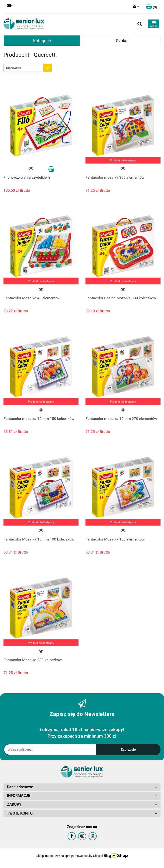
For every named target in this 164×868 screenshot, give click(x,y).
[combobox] (28, 68)
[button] (151, 7)
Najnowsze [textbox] (14, 68)
